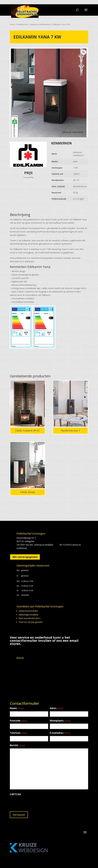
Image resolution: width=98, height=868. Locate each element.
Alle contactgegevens (25, 557)
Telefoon (19, 733)
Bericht (17, 745)
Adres (56, 708)
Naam (17, 708)
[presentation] (32, 803)
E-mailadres (60, 733)
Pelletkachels (22, 24)
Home (12, 24)
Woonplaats (60, 721)
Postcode (19, 721)
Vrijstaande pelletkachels (40, 24)
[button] (84, 52)
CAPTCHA (15, 794)
